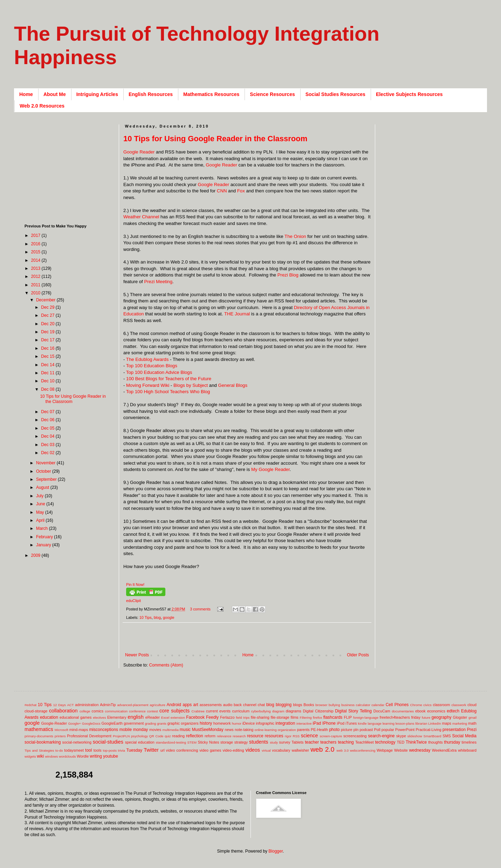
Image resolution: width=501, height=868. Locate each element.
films (295, 717)
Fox (241, 191)
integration (285, 723)
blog (157, 617)
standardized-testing (171, 742)
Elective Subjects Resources (409, 94)
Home (26, 94)
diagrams (294, 711)
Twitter (151, 750)
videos (253, 750)
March (43, 528)
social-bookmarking (43, 742)
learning (389, 723)
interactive (304, 723)
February (45, 537)
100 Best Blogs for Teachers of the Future (169, 379)
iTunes (351, 723)
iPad (317, 723)
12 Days (60, 705)
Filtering (306, 717)
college (85, 711)
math (472, 723)
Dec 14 (48, 365)
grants (162, 723)
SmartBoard (432, 736)
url (163, 750)
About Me (55, 94)
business (348, 705)
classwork (459, 705)
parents (303, 730)
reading (178, 736)
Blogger (276, 851)
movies (155, 730)
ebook (420, 711)
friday (416, 717)
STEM (192, 742)
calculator (363, 705)
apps (187, 705)
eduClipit (133, 601)
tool (88, 750)
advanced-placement (133, 705)
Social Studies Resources (335, 94)
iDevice (249, 723)
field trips (243, 717)
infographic (265, 723)
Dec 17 (48, 340)
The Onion (295, 236)
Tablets (297, 742)
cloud (472, 705)
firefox (317, 717)
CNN (222, 191)
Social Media (464, 736)
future (426, 717)
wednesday (420, 750)
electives (99, 717)
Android (174, 705)
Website (401, 750)
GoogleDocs (91, 723)
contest (153, 711)
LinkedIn (434, 723)
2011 (36, 285)
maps (446, 723)
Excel (165, 717)
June (41, 504)
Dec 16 (48, 348)
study (274, 742)
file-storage (280, 717)
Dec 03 (48, 445)
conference (137, 711)
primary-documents (39, 736)
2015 (36, 252)
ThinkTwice (416, 742)
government (134, 723)
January (44, 545)
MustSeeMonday (208, 730)
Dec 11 (48, 373)
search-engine (381, 736)
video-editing (233, 750)
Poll (377, 730)
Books (309, 705)
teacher (312, 742)
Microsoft (61, 730)
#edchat (30, 705)
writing (96, 756)
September (47, 479)
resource (255, 736)
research (239, 736)
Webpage (385, 750)
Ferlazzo (227, 717)
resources (274, 736)
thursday (452, 742)
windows (52, 756)
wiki (40, 756)
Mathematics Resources (211, 94)
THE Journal (237, 314)
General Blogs (233, 385)
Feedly (212, 717)
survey (285, 742)
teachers (328, 742)
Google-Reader (54, 723)
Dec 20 (48, 324)
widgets (30, 756)
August (43, 487)
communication (116, 711)
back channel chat (249, 705)
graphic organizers (183, 723)
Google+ (74, 723)
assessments (211, 705)
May (41, 512)
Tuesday (134, 750)
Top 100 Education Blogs (152, 366)
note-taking (244, 730)
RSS (296, 736)
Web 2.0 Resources (42, 106)
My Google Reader (270, 469)
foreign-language (366, 717)
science (310, 736)
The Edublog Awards (147, 359)
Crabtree (198, 711)
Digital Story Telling (353, 711)
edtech (453, 711)
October (44, 471)
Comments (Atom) (166, 665)
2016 (36, 244)
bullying (334, 705)
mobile (126, 730)
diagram (278, 711)
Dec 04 (48, 436)
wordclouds (67, 756)
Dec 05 (48, 428)
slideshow (415, 736)
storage (227, 742)
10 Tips (146, 617)
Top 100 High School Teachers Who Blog (168, 392)
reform (210, 736)
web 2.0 (322, 749)
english (136, 717)
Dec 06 (48, 420)
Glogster (460, 717)
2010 (36, 293)
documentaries (403, 711)
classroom (441, 705)
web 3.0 (343, 750)
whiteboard (467, 750)
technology (385, 742)
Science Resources (272, 94)
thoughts (435, 742)
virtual (266, 750)
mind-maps (79, 730)
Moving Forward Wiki (148, 385)
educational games (76, 717)
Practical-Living (429, 730)
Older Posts (358, 655)
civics (427, 705)
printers (60, 736)
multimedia (170, 730)
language (374, 723)
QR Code (156, 736)
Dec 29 (48, 307)
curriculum (241, 711)
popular (388, 730)
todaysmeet (74, 750)
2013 (36, 268)
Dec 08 (48, 389)
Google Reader (139, 152)
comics (98, 711)
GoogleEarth (112, 723)
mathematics (39, 729)
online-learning (266, 730)
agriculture (157, 705)
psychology (139, 736)
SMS (447, 736)
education (49, 717)
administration (87, 705)
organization (287, 730)
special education (140, 742)
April (41, 520)
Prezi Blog (288, 275)
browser (321, 705)
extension (178, 717)
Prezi (472, 730)
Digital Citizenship (318, 711)
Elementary (117, 717)
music (185, 730)
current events (218, 711)
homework (222, 723)
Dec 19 (48, 332)
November (46, 463)
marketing (460, 723)
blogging (284, 705)
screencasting (355, 736)
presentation (454, 730)
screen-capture (331, 736)
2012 (36, 276)
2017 (36, 235)
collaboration (63, 711)
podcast (366, 730)
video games (210, 750)
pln (356, 730)
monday (141, 730)
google (169, 617)
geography (442, 717)
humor (237, 723)
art (196, 705)
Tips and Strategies (39, 750)
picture (346, 730)
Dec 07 (48, 412)
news (229, 730)
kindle (362, 723)
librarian (421, 723)
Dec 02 (48, 453)
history (206, 723)
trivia (122, 750)
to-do (59, 750)
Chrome (416, 705)
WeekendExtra (444, 750)
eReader (153, 717)
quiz (168, 736)
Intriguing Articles (97, 94)
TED (401, 742)
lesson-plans (405, 723)
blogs (298, 705)
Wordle (83, 756)
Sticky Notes (209, 742)
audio (228, 705)
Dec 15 (48, 356)
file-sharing (260, 717)
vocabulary (281, 750)
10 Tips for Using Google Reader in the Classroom (215, 139)
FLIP (348, 717)
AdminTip (108, 705)
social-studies (108, 742)
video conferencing (182, 750)
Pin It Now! (135, 585)
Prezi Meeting (158, 282)
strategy (241, 742)
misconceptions (104, 730)
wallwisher (300, 750)
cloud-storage (36, 711)
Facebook (195, 717)
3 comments (200, 609)
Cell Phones (397, 705)
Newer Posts (137, 655)
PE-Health (319, 730)
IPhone (329, 723)
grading (150, 723)
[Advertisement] (68, 168)
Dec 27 (48, 315)
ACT (70, 705)
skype (401, 736)
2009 (36, 555)
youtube (111, 756)
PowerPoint (405, 730)
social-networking (77, 742)
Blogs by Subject (191, 385)
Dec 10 (48, 381)
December (46, 300)
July (40, 496)
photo (334, 730)
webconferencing (363, 750)
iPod (341, 723)
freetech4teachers (394, 717)
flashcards (333, 717)
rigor (288, 736)
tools (98, 750)
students (259, 742)
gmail (472, 717)
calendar (378, 705)
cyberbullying (261, 711)
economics (436, 711)
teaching (346, 742)
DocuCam (382, 711)
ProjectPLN (121, 736)
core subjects (174, 711)
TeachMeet (365, 742)
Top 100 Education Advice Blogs (159, 372)
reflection (195, 736)
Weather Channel (141, 217)
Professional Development (89, 736)
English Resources (151, 94)
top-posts (109, 750)
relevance (224, 736)
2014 (36, 260)
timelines (469, 742)
